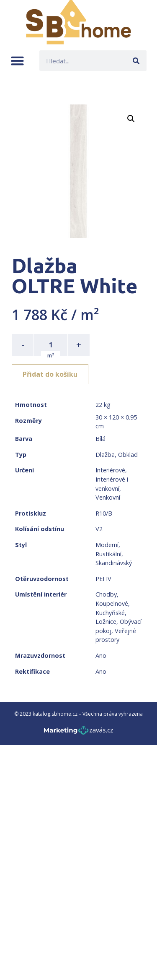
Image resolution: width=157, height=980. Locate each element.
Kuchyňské (110, 613)
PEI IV (103, 579)
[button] (17, 61)
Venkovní (108, 497)
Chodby (106, 594)
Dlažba (105, 455)
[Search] (136, 61)
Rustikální (108, 554)
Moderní (107, 545)
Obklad (128, 455)
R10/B (104, 513)
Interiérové (110, 470)
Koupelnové (112, 603)
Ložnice (106, 622)
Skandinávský (114, 563)
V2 (99, 529)
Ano (101, 656)
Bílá (100, 439)
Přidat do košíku (50, 374)
